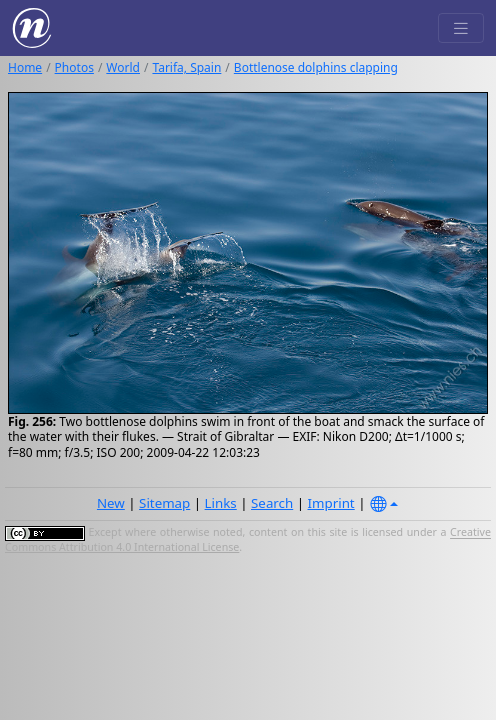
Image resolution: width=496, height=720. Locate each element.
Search (272, 503)
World (123, 67)
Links (221, 503)
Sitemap (164, 503)
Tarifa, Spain (186, 67)
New (111, 503)
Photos (74, 67)
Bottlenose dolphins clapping (316, 67)
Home (25, 67)
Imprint (331, 503)
